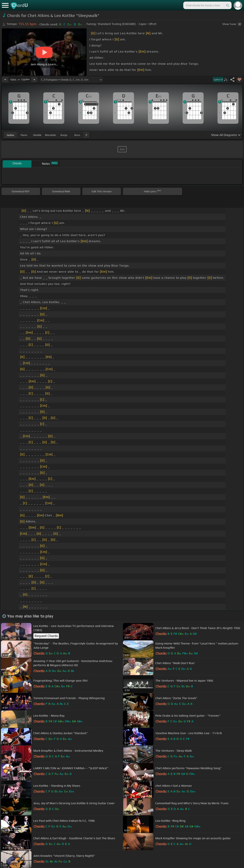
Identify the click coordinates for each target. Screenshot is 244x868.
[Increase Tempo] (34, 80)
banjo (64, 135)
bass (77, 135)
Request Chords (46, 636)
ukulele (37, 135)
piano (24, 135)
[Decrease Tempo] (5, 80)
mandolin (51, 135)
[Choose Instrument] (86, 135)
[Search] (227, 5)
